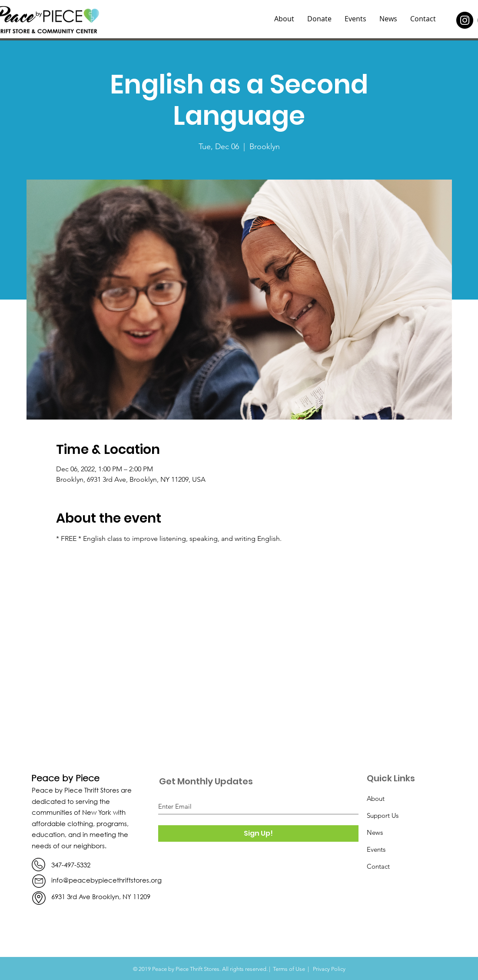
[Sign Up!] (258, 833)
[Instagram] (465, 20)
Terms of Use (289, 969)
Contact (378, 866)
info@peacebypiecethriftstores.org (106, 880)
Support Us (383, 815)
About (376, 798)
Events (376, 849)
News (375, 832)
